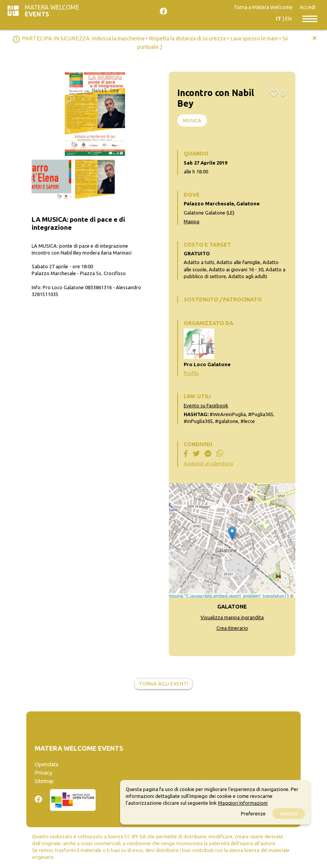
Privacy (43, 773)
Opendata (46, 764)
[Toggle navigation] (310, 18)
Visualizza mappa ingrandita (232, 617)
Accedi (308, 7)
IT (279, 19)
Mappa (192, 221)
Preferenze (253, 814)
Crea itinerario (232, 628)
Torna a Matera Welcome (263, 7)
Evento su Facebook (206, 405)
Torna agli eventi (164, 684)
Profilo (191, 373)
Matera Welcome (52, 11)
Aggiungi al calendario (208, 463)
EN (288, 19)
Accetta (289, 814)
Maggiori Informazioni (243, 803)
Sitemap (44, 781)
